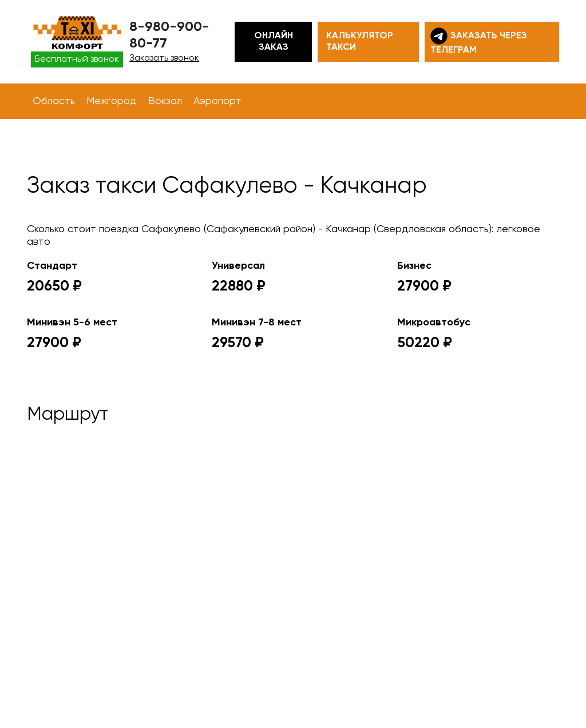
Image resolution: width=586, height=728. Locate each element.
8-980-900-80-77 (169, 35)
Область (54, 101)
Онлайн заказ (274, 42)
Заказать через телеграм (479, 41)
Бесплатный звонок (77, 59)
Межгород (112, 101)
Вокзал (165, 101)
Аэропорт (217, 101)
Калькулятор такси (360, 42)
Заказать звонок (164, 58)
